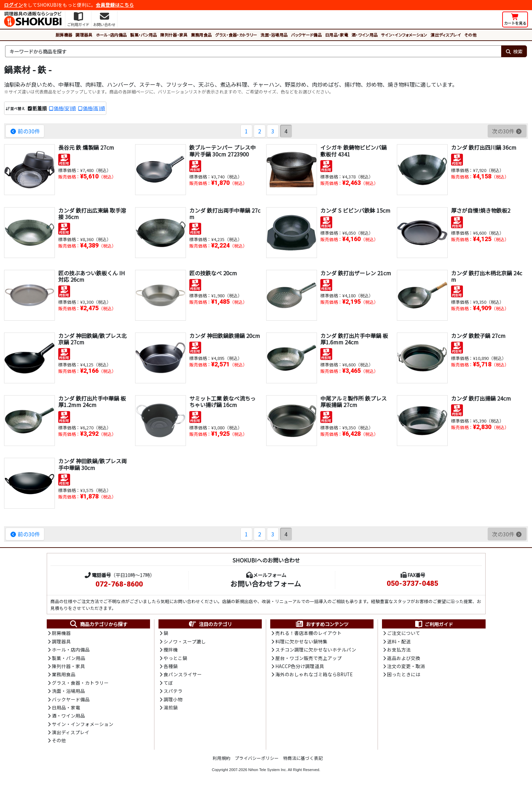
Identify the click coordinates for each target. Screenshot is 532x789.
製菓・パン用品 (143, 35)
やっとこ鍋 (175, 658)
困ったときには (404, 674)
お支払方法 (399, 649)
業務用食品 (201, 35)
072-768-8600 (119, 584)
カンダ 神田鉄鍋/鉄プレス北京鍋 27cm (92, 339)
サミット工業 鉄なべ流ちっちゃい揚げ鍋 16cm (222, 401)
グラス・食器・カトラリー (236, 35)
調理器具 (84, 35)
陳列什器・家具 (174, 35)
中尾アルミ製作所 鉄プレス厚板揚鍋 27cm (354, 401)
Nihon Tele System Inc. (268, 770)
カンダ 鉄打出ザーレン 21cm (356, 273)
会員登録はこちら (115, 5)
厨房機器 (64, 35)
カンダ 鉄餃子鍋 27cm (478, 336)
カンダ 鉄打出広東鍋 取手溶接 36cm (92, 214)
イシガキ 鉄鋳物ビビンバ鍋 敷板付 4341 (354, 151)
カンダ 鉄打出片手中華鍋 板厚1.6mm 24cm (354, 339)
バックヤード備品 (306, 35)
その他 (470, 35)
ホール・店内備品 (111, 35)
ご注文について (404, 633)
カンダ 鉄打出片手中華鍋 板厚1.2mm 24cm (92, 401)
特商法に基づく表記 (303, 758)
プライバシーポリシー (257, 758)
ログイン (14, 5)
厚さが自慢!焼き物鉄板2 (481, 210)
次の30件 (507, 131)
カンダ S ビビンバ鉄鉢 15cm (355, 210)
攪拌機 (171, 649)
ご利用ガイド (434, 624)
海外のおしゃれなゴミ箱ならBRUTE (314, 674)
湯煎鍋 (171, 707)
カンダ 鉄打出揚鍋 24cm (481, 398)
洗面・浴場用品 (274, 35)
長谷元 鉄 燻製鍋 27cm (86, 147)
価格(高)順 (94, 108)
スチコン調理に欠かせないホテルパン (316, 649)
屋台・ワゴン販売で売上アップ (308, 658)
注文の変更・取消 (406, 666)
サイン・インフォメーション (404, 35)
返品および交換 (404, 658)
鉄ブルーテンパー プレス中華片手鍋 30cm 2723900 (222, 151)
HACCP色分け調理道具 (300, 666)
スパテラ (173, 691)
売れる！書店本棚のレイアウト (308, 633)
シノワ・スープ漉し (185, 641)
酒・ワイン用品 (365, 35)
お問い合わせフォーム (266, 583)
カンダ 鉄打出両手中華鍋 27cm (225, 214)
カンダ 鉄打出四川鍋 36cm (484, 147)
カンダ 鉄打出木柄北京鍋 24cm (487, 276)
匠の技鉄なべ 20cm (213, 273)
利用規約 (221, 758)
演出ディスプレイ (446, 35)
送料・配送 (399, 641)
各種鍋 (171, 666)
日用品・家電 (337, 35)
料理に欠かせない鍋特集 (301, 641)
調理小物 (173, 699)
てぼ (168, 683)
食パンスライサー (183, 674)
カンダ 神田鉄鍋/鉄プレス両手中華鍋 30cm (92, 464)
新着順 (40, 108)
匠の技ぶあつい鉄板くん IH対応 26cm (92, 276)
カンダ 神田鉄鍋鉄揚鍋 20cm (225, 336)
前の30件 (25, 131)
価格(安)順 (65, 108)
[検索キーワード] (253, 51)
